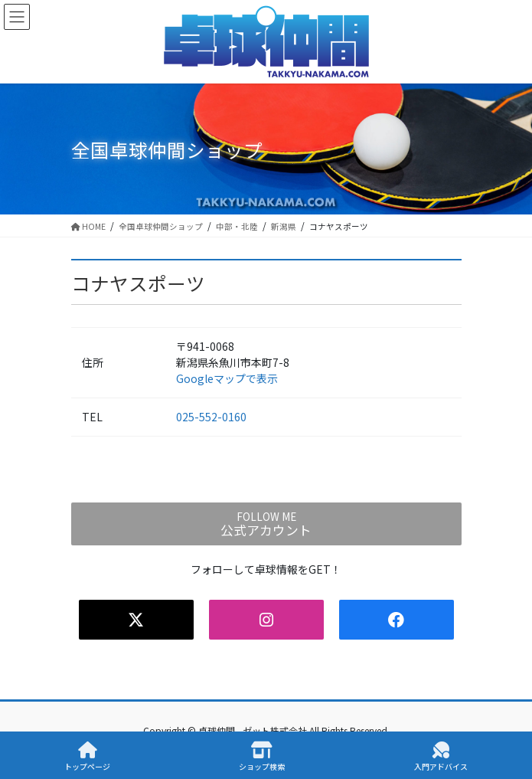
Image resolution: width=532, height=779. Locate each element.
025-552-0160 (211, 417)
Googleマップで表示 (227, 378)
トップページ (87, 756)
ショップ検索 (262, 756)
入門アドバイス (441, 756)
